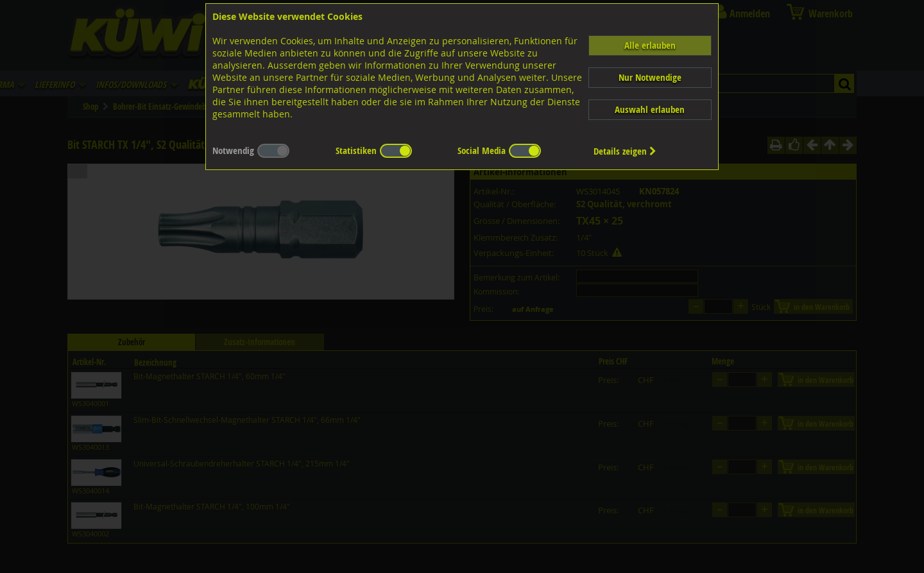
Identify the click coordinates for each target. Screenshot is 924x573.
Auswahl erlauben (650, 109)
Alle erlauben (650, 45)
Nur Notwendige (650, 77)
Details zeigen (625, 151)
